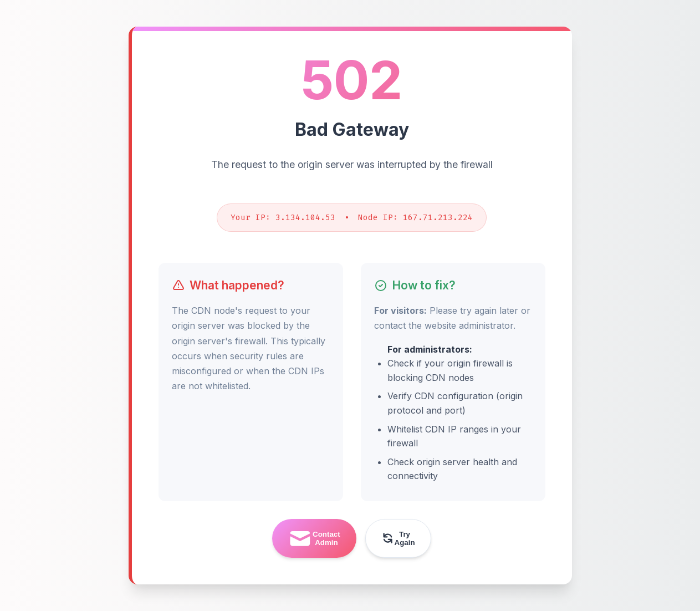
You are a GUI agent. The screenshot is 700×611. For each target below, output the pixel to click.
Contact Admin (314, 539)
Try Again (398, 538)
